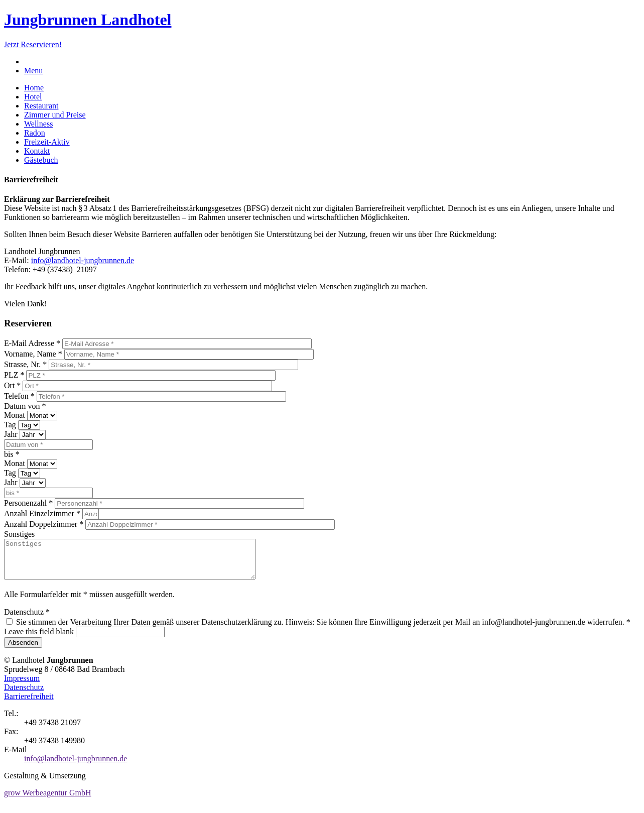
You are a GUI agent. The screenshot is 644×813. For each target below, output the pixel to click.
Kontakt (37, 151)
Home (34, 88)
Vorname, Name (33, 354)
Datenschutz (27, 619)
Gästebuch (41, 160)
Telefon (19, 396)
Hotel (33, 97)
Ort (12, 385)
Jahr (12, 434)
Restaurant (41, 106)
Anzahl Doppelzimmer (44, 524)
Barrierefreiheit (29, 704)
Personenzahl (28, 503)
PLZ (14, 375)
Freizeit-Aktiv (47, 142)
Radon (35, 133)
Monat (16, 415)
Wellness (38, 124)
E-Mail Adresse (32, 343)
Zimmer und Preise (55, 115)
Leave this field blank (40, 639)
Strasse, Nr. (25, 364)
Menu (33, 71)
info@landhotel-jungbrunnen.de (83, 260)
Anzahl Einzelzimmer (42, 513)
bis (12, 454)
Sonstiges (19, 534)
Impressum (22, 686)
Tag (11, 425)
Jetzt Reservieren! (33, 44)
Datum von (25, 406)
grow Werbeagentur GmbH (47, 800)
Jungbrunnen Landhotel (88, 20)
